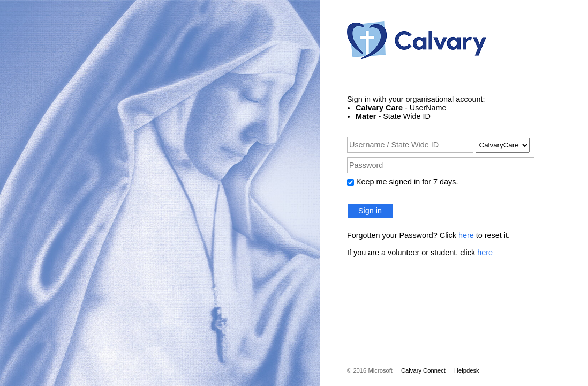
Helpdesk (467, 370)
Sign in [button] (370, 211)
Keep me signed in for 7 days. (407, 182)
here (466, 235)
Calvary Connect (423, 370)
